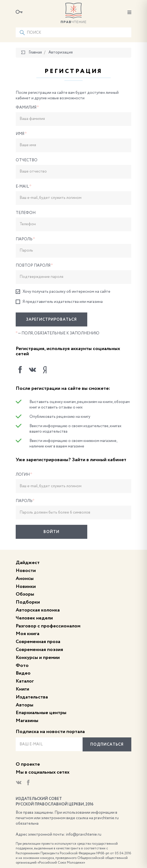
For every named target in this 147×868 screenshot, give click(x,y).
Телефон (26, 213)
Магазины (27, 721)
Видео (23, 673)
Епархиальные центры (41, 713)
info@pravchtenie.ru (84, 835)
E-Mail (24, 187)
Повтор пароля (34, 266)
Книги (22, 689)
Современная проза (38, 642)
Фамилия (27, 108)
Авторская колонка (38, 610)
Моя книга (28, 634)
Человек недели (34, 618)
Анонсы (25, 579)
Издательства (32, 697)
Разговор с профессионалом (48, 626)
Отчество (27, 160)
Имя (21, 134)
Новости (26, 571)
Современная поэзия (39, 650)
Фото (22, 666)
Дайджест (28, 563)
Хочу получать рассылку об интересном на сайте (63, 292)
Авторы (24, 705)
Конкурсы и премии (38, 658)
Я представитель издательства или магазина (59, 302)
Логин (24, 475)
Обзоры (25, 594)
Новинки (26, 587)
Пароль (25, 239)
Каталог (25, 681)
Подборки (28, 602)
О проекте (28, 764)
